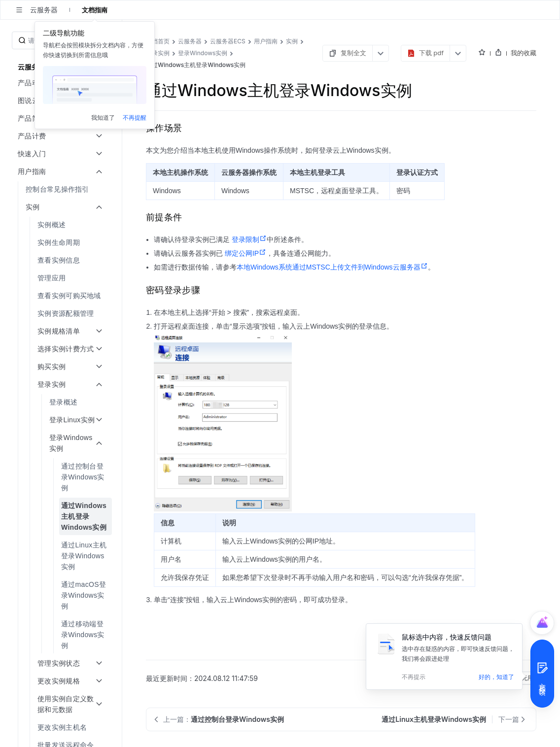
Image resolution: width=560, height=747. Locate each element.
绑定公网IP (245, 253)
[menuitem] (62, 189)
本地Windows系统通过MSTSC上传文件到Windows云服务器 (332, 267)
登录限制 (249, 239)
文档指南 (95, 10)
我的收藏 (524, 53)
